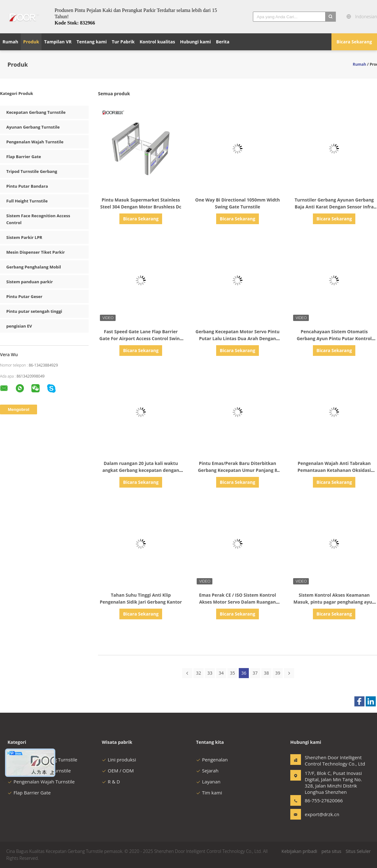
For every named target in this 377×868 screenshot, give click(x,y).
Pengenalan (212, 760)
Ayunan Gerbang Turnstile (33, 127)
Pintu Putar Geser (24, 296)
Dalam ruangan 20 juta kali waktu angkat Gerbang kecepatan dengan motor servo (141, 470)
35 (232, 673)
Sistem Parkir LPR (24, 237)
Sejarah (207, 771)
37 (255, 673)
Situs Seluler (358, 851)
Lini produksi (119, 760)
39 (278, 673)
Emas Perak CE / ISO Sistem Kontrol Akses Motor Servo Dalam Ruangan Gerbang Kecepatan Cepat (237, 602)
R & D (111, 782)
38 (266, 673)
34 (221, 673)
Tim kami (209, 793)
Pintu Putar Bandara (27, 186)
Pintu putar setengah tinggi (34, 311)
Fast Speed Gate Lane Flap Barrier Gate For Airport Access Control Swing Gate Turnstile (141, 338)
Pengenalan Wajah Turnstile (35, 142)
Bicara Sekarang (354, 42)
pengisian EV (19, 326)
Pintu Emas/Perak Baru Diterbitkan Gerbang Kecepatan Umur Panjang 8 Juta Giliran (238, 470)
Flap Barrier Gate (24, 157)
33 (210, 673)
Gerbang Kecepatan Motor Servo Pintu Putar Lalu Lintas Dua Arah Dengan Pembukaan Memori (237, 338)
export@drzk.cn (322, 814)
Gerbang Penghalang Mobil (34, 267)
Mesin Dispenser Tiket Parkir (36, 252)
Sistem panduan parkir (30, 282)
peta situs (331, 851)
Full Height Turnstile (27, 201)
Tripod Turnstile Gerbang (32, 171)
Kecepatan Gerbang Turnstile (36, 112)
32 (199, 673)
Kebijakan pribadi (299, 851)
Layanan (208, 782)
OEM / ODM (118, 771)
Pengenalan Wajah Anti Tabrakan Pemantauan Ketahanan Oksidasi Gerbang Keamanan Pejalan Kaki (334, 470)
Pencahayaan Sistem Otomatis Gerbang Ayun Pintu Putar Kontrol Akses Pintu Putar (334, 338)
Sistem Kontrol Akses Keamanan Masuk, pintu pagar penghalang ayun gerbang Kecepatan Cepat (334, 602)
